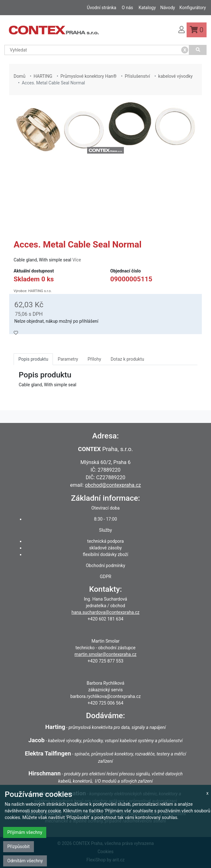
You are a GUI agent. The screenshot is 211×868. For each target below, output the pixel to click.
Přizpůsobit (19, 847)
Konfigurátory (193, 8)
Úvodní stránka (102, 8)
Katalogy (147, 8)
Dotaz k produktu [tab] (127, 359)
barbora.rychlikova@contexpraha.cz (105, 696)
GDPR (105, 577)
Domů (19, 76)
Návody (168, 8)
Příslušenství (137, 76)
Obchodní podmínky (105, 565)
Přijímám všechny (25, 832)
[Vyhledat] (198, 50)
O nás (127, 8)
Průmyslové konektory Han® (89, 76)
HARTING (43, 76)
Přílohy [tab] (94, 359)
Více (77, 260)
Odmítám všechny (25, 861)
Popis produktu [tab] (33, 359)
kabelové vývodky (175, 76)
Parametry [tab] (68, 359)
